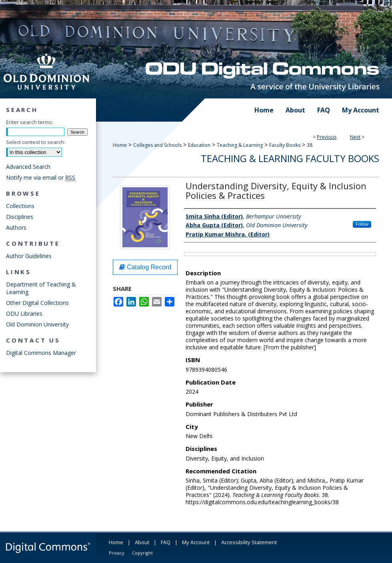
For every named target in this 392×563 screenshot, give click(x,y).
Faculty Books (285, 145)
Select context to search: (36, 142)
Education (199, 145)
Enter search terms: (30, 122)
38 (310, 145)
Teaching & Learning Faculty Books (290, 158)
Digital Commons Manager (41, 353)
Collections (20, 206)
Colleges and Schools (157, 145)
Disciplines (20, 217)
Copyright (142, 553)
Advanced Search (28, 167)
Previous (327, 137)
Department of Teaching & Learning (41, 288)
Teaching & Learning (240, 145)
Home (120, 145)
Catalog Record (145, 267)
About (142, 542)
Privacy (117, 553)
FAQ (166, 542)
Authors (16, 227)
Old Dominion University (37, 324)
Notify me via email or (41, 177)
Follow (362, 224)
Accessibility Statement (249, 542)
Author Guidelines (29, 256)
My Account (196, 542)
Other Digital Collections (37, 303)
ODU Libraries (24, 314)
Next (355, 137)
